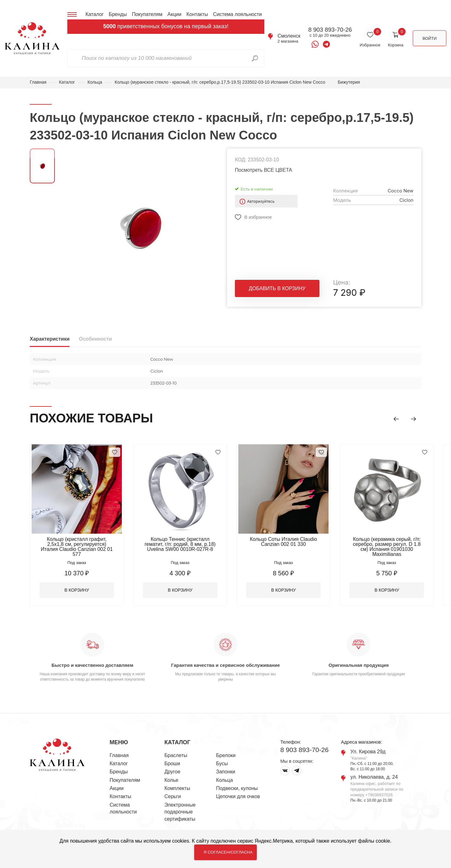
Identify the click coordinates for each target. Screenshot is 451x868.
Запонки (226, 772)
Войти (430, 38)
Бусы (222, 763)
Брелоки (226, 755)
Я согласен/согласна (228, 852)
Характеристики (50, 339)
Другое (172, 772)
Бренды (118, 14)
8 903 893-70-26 (330, 30)
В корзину (77, 590)
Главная (38, 82)
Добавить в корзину (277, 288)
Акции (174, 14)
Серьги (173, 796)
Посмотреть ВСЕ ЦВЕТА (264, 170)
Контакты (197, 14)
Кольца (95, 82)
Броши (172, 763)
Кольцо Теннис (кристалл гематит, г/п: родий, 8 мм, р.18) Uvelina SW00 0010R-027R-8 (180, 544)
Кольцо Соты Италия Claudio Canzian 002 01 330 (283, 542)
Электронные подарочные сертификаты (180, 812)
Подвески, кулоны (237, 788)
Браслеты (176, 755)
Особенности (95, 339)
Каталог (95, 14)
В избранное (258, 217)
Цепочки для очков (238, 796)
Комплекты (177, 788)
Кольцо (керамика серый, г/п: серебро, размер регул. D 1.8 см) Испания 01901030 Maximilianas (387, 547)
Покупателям (147, 14)
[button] (396, 419)
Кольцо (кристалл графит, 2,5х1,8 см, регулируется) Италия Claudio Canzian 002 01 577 (77, 547)
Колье (171, 780)
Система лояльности (237, 14)
